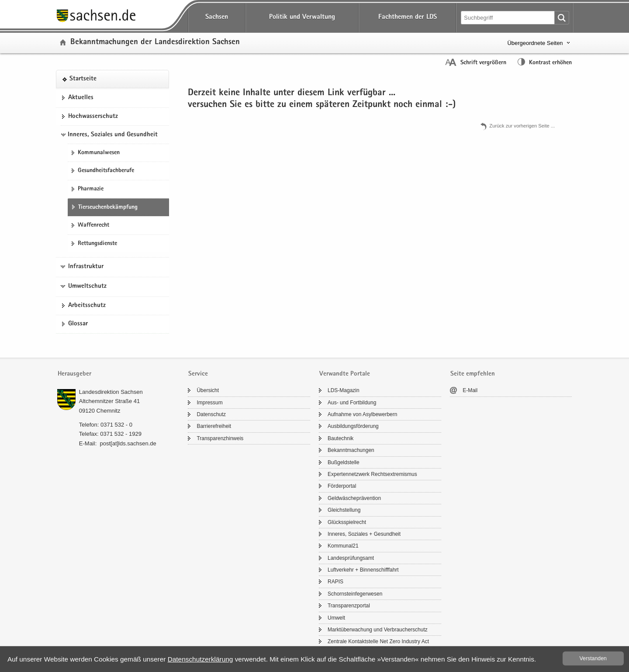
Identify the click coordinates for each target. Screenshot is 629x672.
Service (198, 374)
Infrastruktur (86, 267)
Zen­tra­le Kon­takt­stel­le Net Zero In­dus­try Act (378, 641)
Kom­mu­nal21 (343, 546)
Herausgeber (74, 374)
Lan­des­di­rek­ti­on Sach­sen (111, 392)
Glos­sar (78, 324)
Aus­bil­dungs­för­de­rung (353, 426)
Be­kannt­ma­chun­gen (351, 450)
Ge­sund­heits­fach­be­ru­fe (106, 171)
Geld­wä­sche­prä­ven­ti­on (354, 498)
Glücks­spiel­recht (347, 522)
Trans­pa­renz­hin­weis (220, 438)
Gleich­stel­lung (344, 510)
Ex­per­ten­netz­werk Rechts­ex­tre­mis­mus (372, 474)
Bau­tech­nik (340, 438)
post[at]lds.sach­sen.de (128, 443)
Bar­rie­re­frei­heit (214, 426)
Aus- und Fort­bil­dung (352, 403)
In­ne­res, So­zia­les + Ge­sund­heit (364, 534)
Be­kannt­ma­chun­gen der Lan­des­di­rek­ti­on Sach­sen (155, 43)
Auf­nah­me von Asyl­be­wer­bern (362, 414)
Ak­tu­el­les (81, 98)
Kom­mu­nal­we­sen (99, 153)
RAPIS (335, 582)
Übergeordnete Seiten (535, 43)
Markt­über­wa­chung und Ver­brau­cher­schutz (378, 630)
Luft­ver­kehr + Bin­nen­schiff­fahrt (363, 570)
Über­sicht (208, 390)
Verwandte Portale (345, 374)
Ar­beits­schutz (87, 306)
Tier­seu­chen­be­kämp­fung (108, 207)
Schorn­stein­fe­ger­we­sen (355, 594)
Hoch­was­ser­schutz (93, 117)
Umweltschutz (87, 286)
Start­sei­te (83, 79)
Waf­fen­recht (93, 225)
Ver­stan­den (593, 658)
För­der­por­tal (342, 486)
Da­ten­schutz (211, 414)
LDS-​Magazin (344, 390)
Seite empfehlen (473, 374)
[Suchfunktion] (508, 18)
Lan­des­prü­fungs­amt (351, 558)
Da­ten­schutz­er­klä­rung (200, 659)
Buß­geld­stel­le (344, 462)
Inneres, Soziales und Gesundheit (113, 135)
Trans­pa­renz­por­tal (349, 606)
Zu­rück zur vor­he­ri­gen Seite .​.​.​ (522, 126)
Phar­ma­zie (91, 189)
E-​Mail (470, 390)
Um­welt (336, 618)
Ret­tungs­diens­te (97, 244)
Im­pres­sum (209, 403)
